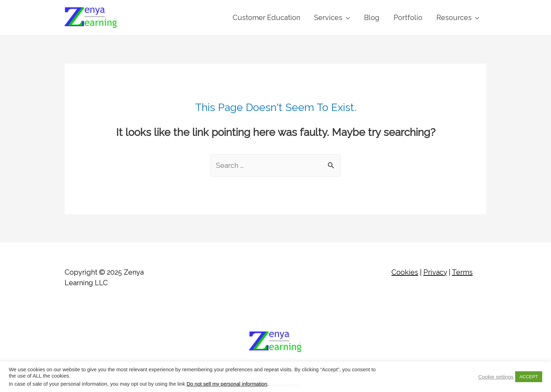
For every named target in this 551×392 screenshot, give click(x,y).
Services (328, 18)
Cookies (405, 272)
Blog (372, 18)
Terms (462, 272)
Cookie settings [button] (496, 377)
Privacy (435, 272)
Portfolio (408, 18)
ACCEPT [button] (529, 377)
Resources (454, 18)
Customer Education (266, 18)
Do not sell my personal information (227, 384)
